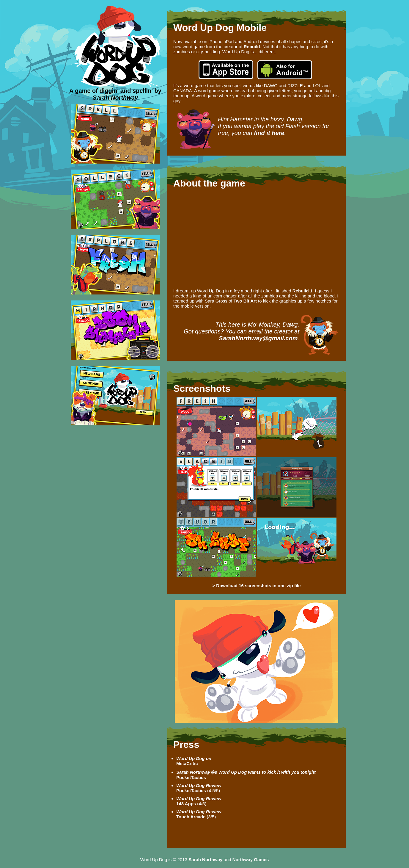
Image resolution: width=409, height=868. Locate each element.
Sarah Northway (115, 98)
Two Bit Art (245, 301)
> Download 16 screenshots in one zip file (256, 586)
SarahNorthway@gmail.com (258, 338)
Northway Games (251, 860)
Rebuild (252, 47)
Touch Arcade (199, 814)
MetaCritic (194, 761)
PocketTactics (199, 788)
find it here (269, 133)
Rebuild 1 (303, 291)
